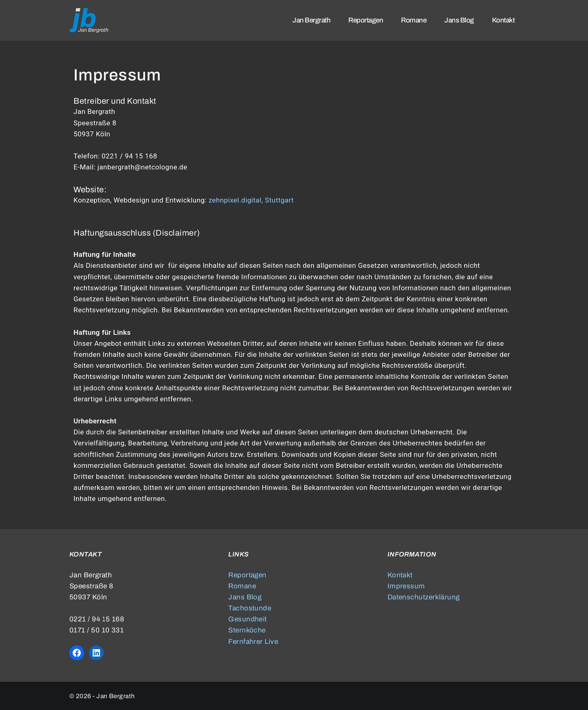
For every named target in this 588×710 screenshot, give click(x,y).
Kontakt (400, 575)
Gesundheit (248, 619)
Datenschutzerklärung (424, 597)
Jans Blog (245, 597)
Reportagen (247, 575)
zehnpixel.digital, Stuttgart (251, 200)
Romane (242, 586)
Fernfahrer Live (253, 642)
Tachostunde (250, 608)
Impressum (406, 586)
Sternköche (247, 630)
